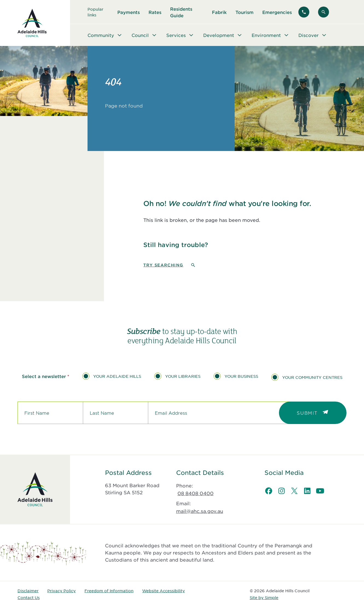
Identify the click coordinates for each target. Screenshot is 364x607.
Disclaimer (28, 591)
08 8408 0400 (196, 493)
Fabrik (219, 12)
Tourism (244, 12)
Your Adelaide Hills (117, 376)
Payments (129, 12)
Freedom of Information (109, 591)
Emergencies (277, 12)
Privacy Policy (62, 591)
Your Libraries (183, 376)
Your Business (241, 376)
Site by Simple (264, 597)
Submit (307, 413)
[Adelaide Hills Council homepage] (32, 23)
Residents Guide (181, 12)
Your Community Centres (312, 377)
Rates (155, 12)
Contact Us (29, 597)
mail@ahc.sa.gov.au (200, 511)
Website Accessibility (164, 591)
